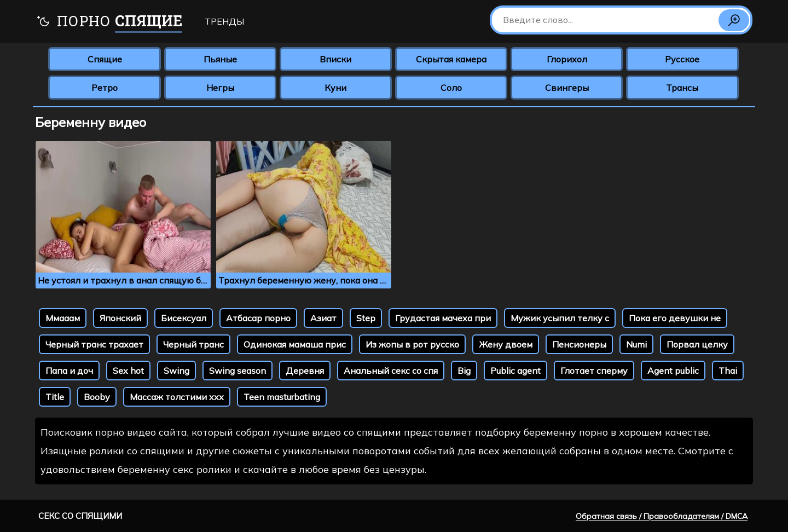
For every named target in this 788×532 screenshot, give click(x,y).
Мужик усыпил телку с (560, 318)
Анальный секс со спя (391, 371)
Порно (109, 22)
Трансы (682, 88)
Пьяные (220, 59)
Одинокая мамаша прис (295, 344)
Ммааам (63, 318)
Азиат (323, 318)
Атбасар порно (258, 318)
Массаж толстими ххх (177, 397)
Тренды (224, 21)
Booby (97, 397)
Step (366, 318)
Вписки (335, 59)
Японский (120, 318)
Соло (451, 88)
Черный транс (193, 344)
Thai (728, 371)
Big (464, 371)
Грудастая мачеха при (443, 318)
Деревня (305, 371)
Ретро (105, 88)
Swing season (237, 371)
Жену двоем (506, 344)
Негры (220, 88)
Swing (176, 371)
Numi (636, 344)
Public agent (515, 371)
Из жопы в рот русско (412, 344)
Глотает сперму (594, 371)
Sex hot (128, 371)
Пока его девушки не (675, 318)
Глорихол (567, 59)
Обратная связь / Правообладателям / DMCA (662, 516)
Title (55, 397)
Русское (682, 59)
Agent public (673, 371)
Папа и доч (69, 371)
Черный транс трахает (94, 344)
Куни (335, 88)
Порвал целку (697, 344)
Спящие (105, 59)
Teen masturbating (282, 397)
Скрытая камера (451, 59)
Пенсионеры (579, 344)
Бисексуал (184, 318)
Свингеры (567, 88)
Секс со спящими (80, 516)
